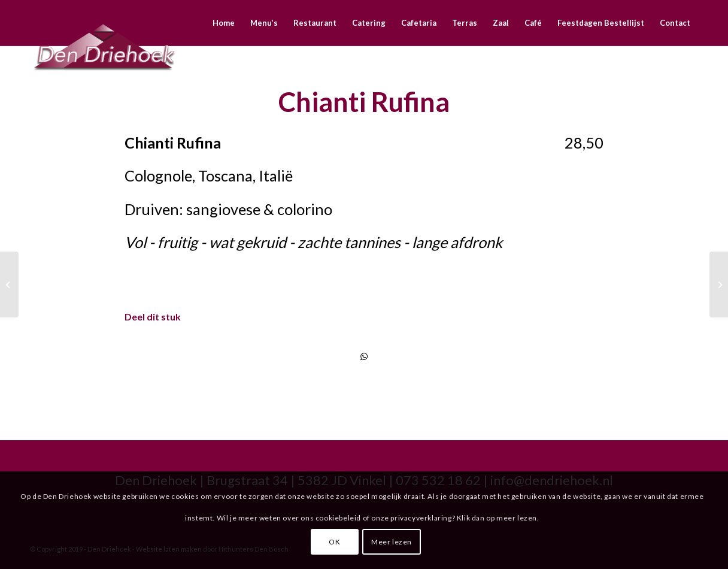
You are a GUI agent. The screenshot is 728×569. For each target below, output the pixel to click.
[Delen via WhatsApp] (364, 356)
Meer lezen (392, 542)
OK (334, 542)
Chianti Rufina (364, 102)
